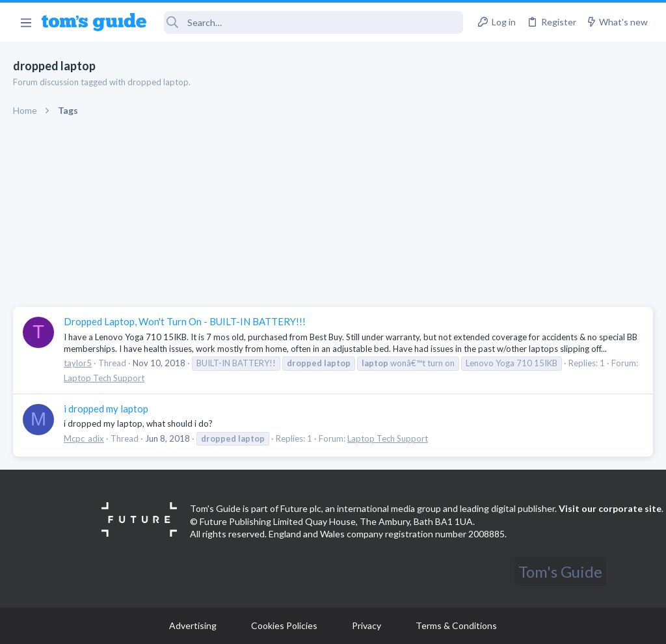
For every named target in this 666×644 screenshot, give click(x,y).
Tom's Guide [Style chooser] (560, 571)
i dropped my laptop (106, 409)
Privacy (366, 625)
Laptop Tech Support (104, 378)
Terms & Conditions (456, 625)
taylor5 (78, 363)
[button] (26, 22)
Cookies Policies (284, 625)
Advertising (193, 625)
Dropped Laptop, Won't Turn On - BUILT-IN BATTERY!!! (185, 321)
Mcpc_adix (84, 438)
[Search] (314, 22)
